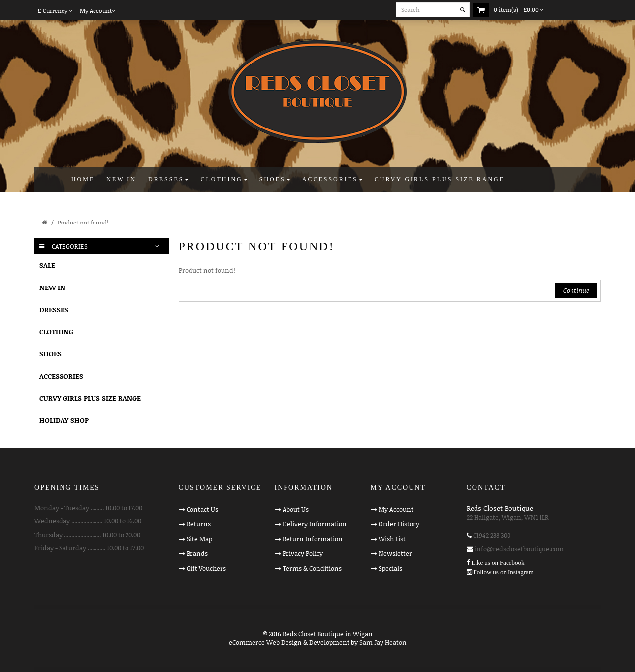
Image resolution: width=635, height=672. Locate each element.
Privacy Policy (303, 553)
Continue (576, 290)
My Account (396, 509)
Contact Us (202, 509)
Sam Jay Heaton (383, 642)
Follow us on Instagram (504, 572)
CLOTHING (56, 332)
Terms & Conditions (312, 568)
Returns (199, 524)
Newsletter (395, 553)
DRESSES (54, 309)
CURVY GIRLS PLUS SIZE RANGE (90, 398)
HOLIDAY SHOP (64, 420)
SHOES (50, 354)
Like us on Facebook (498, 562)
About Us (296, 509)
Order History (399, 524)
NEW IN (52, 287)
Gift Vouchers (206, 568)
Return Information (313, 539)
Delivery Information (315, 524)
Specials (390, 568)
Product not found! (83, 222)
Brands (197, 553)
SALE (47, 265)
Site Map (199, 539)
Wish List (392, 539)
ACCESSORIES (61, 376)
